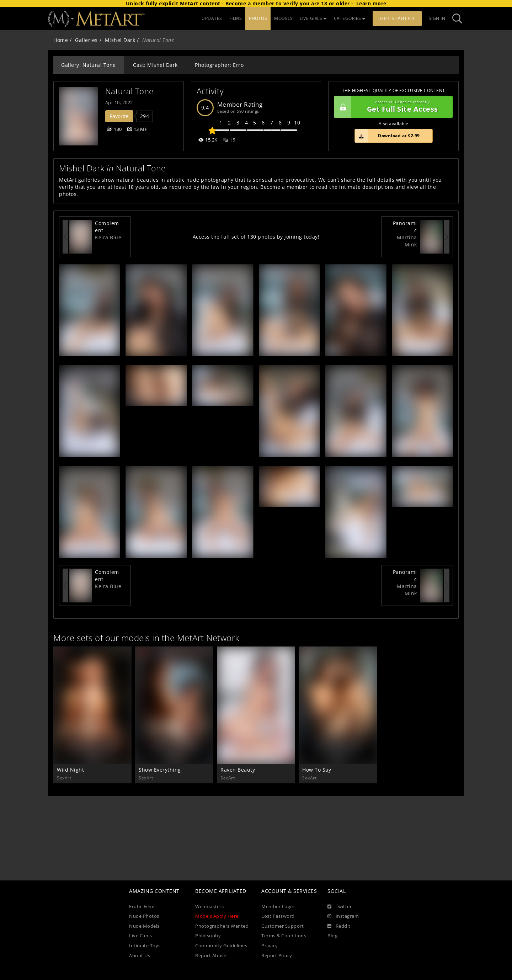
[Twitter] (340, 907)
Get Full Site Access (392, 107)
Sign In (437, 18)
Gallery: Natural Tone (89, 65)
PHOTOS (258, 18)
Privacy (270, 946)
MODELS (283, 18)
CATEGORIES (350, 18)
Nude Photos (144, 916)
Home (61, 40)
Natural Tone (129, 91)
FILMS (236, 18)
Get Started (397, 18)
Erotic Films (142, 907)
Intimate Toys (145, 946)
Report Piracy (277, 956)
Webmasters (209, 907)
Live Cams (141, 936)
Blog (332, 936)
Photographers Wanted (222, 926)
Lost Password (278, 916)
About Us (140, 956)
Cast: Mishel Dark (155, 65)
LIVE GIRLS (313, 18)
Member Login (278, 907)
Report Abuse (211, 956)
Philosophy (208, 936)
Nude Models (144, 926)
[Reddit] (339, 926)
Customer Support (282, 926)
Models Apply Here (217, 916)
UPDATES (212, 18)
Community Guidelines (221, 946)
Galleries (86, 40)
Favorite (119, 116)
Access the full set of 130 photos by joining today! (256, 237)
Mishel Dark (120, 40)
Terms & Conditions (284, 936)
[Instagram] (343, 916)
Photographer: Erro (219, 65)
